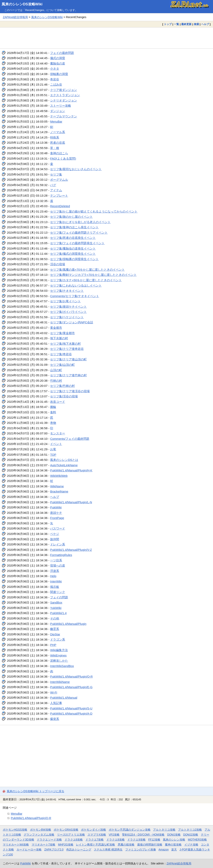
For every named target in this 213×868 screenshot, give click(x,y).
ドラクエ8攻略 (116, 840)
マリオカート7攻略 (44, 845)
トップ (168, 24)
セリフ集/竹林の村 (62, 386)
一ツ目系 (56, 560)
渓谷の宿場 (58, 264)
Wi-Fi (54, 692)
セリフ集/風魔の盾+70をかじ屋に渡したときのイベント (87, 270)
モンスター (58, 433)
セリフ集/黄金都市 (62, 333)
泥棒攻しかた (59, 661)
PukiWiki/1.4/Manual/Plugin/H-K (71, 470)
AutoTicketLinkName (64, 465)
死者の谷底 (58, 143)
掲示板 (55, 587)
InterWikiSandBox (62, 666)
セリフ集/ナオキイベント (67, 291)
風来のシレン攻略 (174, 840)
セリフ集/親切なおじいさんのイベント (76, 169)
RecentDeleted (60, 206)
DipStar (55, 634)
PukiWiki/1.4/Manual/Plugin (68, 624)
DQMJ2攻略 (191, 835)
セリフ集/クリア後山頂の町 (68, 359)
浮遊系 (55, 571)
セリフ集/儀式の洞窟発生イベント (73, 254)
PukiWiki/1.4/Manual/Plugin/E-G (71, 687)
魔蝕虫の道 (58, 63)
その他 (55, 618)
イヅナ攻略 (191, 845)
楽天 (174, 849)
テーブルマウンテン (64, 116)
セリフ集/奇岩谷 (61, 354)
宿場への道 (58, 565)
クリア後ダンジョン (64, 90)
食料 (53, 412)
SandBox (56, 602)
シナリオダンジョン (64, 100)
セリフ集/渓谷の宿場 (64, 396)
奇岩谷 (55, 79)
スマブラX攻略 (97, 835)
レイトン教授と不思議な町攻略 (95, 845)
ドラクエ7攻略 (95, 840)
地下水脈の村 (59, 338)
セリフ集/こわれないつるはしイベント (76, 285)
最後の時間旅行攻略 (150, 845)
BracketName (59, 491)
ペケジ (55, 534)
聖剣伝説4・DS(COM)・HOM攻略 (143, 835)
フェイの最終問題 (62, 53)
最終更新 (186, 24)
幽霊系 (55, 629)
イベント (56, 444)
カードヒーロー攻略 (29, 849)
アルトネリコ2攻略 (190, 830)
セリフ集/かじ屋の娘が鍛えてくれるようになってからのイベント (94, 211)
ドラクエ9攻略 (136, 840)
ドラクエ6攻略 (74, 840)
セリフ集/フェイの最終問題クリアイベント (79, 233)
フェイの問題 (59, 597)
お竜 (53, 449)
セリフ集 (56, 174)
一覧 (176, 24)
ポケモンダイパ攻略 (93, 830)
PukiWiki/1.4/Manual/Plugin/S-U (71, 708)
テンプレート (59, 196)
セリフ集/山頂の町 (62, 365)
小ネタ (55, 69)
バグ (53, 185)
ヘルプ (205, 24)
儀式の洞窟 (58, 58)
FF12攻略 (154, 840)
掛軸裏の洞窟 (59, 74)
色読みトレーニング (79, 849)
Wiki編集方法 (59, 650)
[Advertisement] (106, 38)
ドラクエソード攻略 (49, 840)
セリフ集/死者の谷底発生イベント (73, 238)
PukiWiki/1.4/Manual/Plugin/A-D (71, 713)
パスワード (58, 528)
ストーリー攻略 (61, 106)
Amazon (164, 849)
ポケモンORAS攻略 (66, 830)
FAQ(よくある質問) (63, 158)
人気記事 (56, 703)
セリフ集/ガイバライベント (68, 312)
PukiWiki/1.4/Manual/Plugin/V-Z (71, 550)
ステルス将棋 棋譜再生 (108, 849)
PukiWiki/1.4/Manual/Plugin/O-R (71, 676)
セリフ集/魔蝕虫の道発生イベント (73, 248)
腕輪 (53, 407)
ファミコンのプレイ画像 (141, 849)
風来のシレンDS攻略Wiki (22, 4)
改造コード (58, 402)
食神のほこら (59, 153)
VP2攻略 (114, 835)
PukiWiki (56, 507)
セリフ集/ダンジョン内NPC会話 (72, 322)
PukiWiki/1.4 (58, 613)
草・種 (55, 148)
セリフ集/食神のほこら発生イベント (74, 227)
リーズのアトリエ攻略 (71, 835)
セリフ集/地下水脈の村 (65, 344)
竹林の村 (56, 381)
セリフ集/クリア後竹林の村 (68, 375)
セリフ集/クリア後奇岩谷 (67, 349)
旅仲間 (55, 539)
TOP (53, 455)
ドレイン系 (58, 544)
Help (53, 576)
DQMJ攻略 (174, 835)
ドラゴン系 (58, 639)
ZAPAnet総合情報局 (15, 17)
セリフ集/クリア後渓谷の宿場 (70, 391)
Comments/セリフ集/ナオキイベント (75, 296)
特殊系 (55, 137)
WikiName (57, 486)
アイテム (56, 190)
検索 (196, 24)
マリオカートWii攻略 (16, 845)
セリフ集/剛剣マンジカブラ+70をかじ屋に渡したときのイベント (93, 275)
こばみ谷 (56, 84)
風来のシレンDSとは (64, 460)
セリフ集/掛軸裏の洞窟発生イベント (74, 259)
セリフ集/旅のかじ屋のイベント (71, 217)
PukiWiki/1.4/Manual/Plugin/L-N (71, 502)
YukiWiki (56, 608)
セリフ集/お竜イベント (65, 301)
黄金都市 (56, 328)
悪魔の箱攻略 (126, 845)
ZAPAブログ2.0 (54, 849)
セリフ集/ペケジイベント (67, 317)
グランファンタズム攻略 (39, 835)
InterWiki (56, 581)
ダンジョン (58, 111)
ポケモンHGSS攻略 (15, 830)
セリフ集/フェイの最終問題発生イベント (77, 243)
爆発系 (55, 719)
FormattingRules (61, 555)
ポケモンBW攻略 (41, 830)
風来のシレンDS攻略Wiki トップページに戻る (35, 791)
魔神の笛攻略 (173, 845)
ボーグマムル (59, 180)
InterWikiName (60, 682)
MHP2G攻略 (66, 845)
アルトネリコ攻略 (164, 830)
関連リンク (58, 592)
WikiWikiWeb (59, 476)
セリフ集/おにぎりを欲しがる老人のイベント (80, 222)
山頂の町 (56, 370)
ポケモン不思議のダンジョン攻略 (130, 830)
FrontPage (57, 518)
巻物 (53, 423)
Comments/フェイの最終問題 (70, 439)
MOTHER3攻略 (197, 840)
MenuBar (56, 121)
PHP (53, 645)
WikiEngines (58, 655)
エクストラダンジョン (65, 95)
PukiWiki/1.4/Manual (64, 698)
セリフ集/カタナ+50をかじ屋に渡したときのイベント (86, 280)
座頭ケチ (56, 513)
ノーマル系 (58, 132)
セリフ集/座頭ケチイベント (68, 307)
